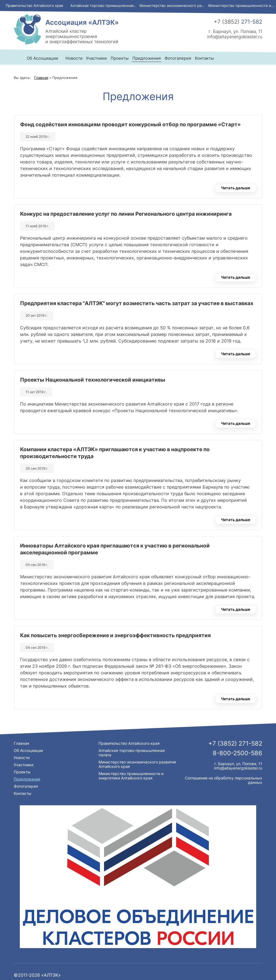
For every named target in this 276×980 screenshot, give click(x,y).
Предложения (27, 779)
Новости (74, 58)
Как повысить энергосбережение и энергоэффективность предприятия (115, 635)
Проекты (22, 772)
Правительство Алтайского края (34, 6)
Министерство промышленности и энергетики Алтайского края (242, 6)
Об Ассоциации (28, 750)
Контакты (23, 793)
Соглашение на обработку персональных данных (224, 780)
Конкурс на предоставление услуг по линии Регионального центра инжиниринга (126, 214)
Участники (24, 765)
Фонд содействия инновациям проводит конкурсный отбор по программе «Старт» (130, 124)
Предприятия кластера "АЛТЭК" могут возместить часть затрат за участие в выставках (137, 303)
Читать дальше (236, 188)
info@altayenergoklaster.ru (235, 37)
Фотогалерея (26, 786)
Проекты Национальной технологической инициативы (93, 380)
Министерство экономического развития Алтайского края (173, 6)
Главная (21, 743)
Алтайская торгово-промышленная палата (104, 6)
